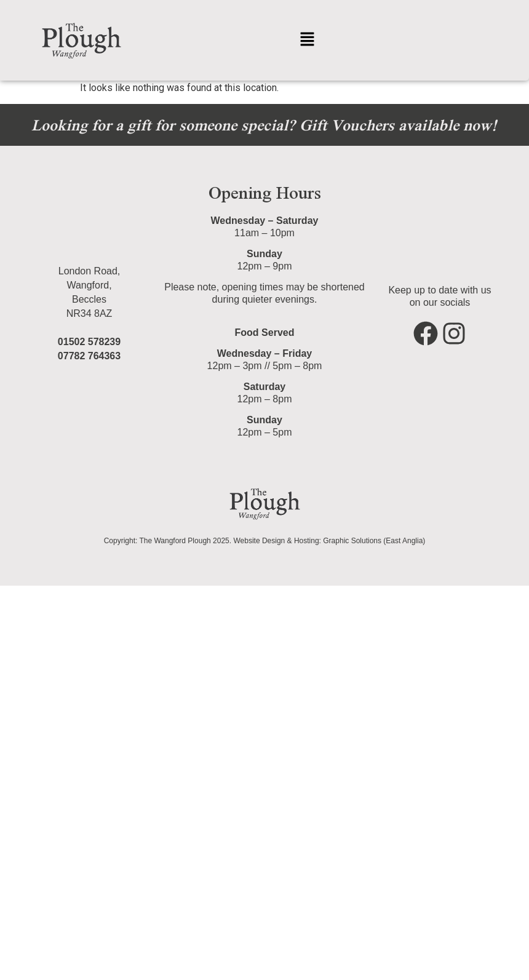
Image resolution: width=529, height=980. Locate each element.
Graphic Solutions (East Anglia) (374, 541)
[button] (307, 40)
